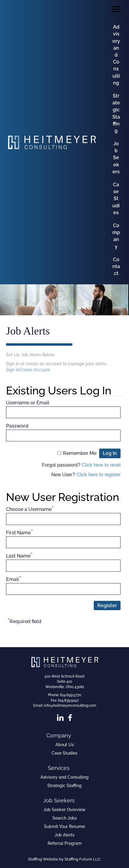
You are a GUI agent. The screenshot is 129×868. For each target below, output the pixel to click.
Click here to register (99, 475)
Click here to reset (101, 465)
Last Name (19, 555)
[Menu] (116, 9)
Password (17, 426)
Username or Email (28, 403)
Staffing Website (43, 859)
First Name (19, 532)
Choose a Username (30, 508)
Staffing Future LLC (82, 859)
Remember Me (80, 453)
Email (14, 579)
